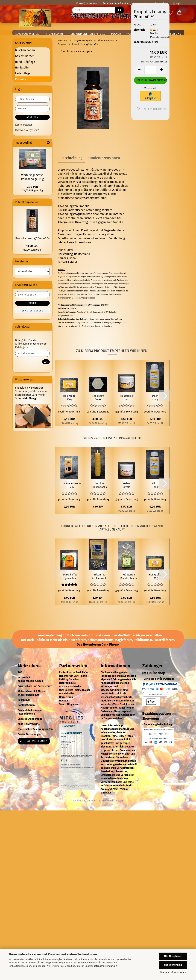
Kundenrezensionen (104, 158)
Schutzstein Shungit (26, 398)
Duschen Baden (25, 50)
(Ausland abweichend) (160, 37)
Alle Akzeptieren (173, 956)
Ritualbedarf (54, 34)
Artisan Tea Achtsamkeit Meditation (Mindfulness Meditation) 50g (99, 577)
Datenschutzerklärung (105, 966)
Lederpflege (23, 73)
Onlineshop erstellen (85, 801)
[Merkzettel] (170, 13)
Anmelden (32, 117)
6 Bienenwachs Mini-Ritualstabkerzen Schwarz (73, 485)
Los (46, 362)
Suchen (32, 303)
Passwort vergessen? (27, 130)
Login (177, 4)
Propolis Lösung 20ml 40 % (32, 238)
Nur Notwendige (173, 965)
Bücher (116, 34)
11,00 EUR (32, 246)
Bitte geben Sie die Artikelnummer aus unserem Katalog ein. (31, 344)
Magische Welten (27, 34)
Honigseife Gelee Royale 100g (98, 398)
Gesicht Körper (24, 56)
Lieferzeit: (139, 30)
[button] (179, 13)
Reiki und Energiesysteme (87, 34)
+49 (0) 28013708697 (87, 4)
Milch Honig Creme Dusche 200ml (155, 398)
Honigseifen (23, 68)
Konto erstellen (24, 125)
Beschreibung (71, 158)
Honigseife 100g (69, 398)
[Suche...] (120, 10)
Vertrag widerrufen (34, 741)
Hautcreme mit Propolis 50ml (127, 398)
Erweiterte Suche (32, 311)
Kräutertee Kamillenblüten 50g (129, 577)
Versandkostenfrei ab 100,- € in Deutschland (126, 4)
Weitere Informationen (173, 972)
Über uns (175, 34)
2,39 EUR (32, 187)
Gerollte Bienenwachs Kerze (99, 485)
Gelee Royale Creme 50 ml (127, 485)
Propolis (21, 79)
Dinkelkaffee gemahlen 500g (70, 577)
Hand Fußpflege (25, 62)
